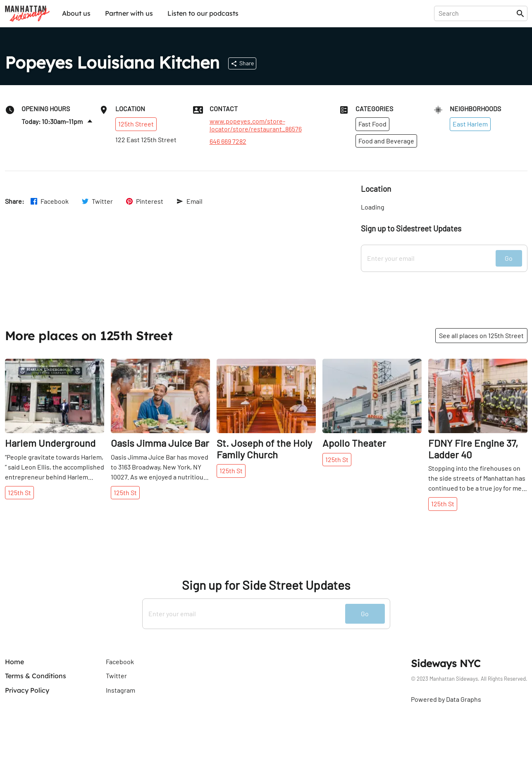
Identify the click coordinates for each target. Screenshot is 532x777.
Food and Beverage (386, 141)
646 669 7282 (228, 141)
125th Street (136, 124)
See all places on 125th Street (481, 335)
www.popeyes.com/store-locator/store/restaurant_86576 (256, 125)
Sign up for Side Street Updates (266, 585)
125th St (19, 492)
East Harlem (470, 124)
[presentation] (477, 13)
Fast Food (372, 124)
